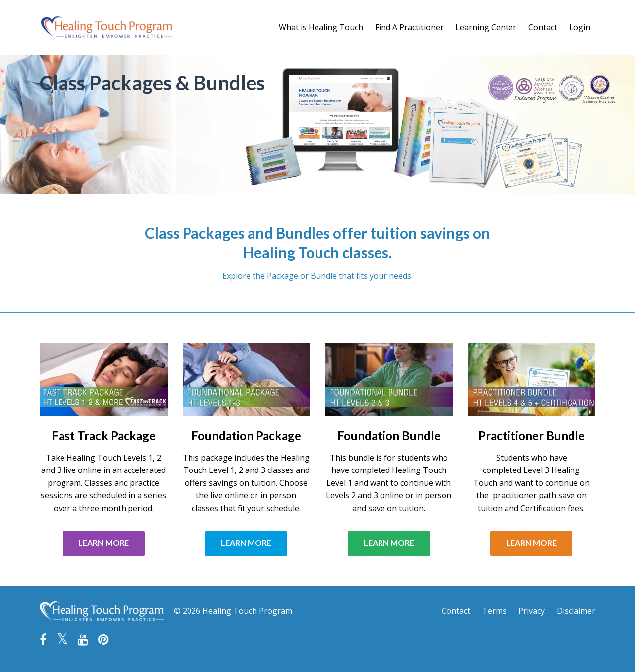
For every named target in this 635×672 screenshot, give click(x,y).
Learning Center (486, 27)
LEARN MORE (104, 543)
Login (580, 27)
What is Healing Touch (321, 27)
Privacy (532, 611)
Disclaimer (576, 611)
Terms (494, 611)
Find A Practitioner (409, 27)
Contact (543, 27)
